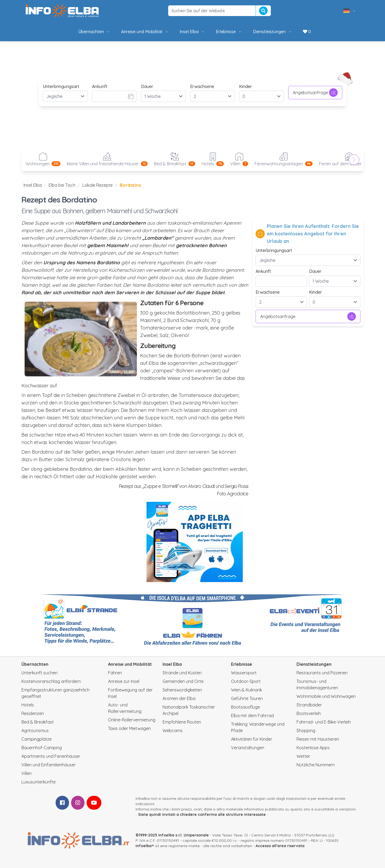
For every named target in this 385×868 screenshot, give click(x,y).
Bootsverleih (309, 713)
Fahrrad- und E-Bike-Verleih (324, 722)
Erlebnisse (229, 32)
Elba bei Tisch (62, 185)
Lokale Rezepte (97, 185)
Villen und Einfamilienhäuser (49, 765)
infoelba (144, 846)
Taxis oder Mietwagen (129, 728)
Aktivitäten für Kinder (252, 739)
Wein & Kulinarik (247, 690)
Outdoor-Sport (246, 681)
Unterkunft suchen (39, 673)
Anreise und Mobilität (145, 32)
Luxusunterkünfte (38, 782)
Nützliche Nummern (316, 765)
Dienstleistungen (273, 32)
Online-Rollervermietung (132, 720)
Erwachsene (202, 86)
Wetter (303, 756)
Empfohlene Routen (182, 722)
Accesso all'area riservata (280, 846)
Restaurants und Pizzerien (322, 673)
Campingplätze (36, 739)
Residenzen (33, 713)
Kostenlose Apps (313, 748)
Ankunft (100, 86)
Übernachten (94, 32)
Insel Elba (192, 32)
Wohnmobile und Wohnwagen (326, 696)
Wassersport (244, 673)
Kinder (245, 86)
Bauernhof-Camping (42, 748)
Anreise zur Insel (124, 681)
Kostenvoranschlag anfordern (51, 681)
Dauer (147, 86)
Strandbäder (309, 705)
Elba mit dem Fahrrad (252, 716)
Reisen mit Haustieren (318, 739)
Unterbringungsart (61, 86)
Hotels (28, 705)
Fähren (115, 673)
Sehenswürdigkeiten (182, 690)
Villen (26, 773)
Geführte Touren (247, 698)
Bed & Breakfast (38, 722)
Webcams (173, 731)
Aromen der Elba (179, 698)
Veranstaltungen (248, 748)
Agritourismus (35, 731)
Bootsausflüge (245, 707)
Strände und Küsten (182, 673)
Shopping (306, 731)
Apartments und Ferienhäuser (51, 756)
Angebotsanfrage (315, 93)
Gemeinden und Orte (183, 681)
